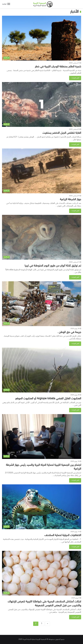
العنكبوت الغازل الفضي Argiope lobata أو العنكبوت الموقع (48, 399)
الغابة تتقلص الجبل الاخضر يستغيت (62, 133)
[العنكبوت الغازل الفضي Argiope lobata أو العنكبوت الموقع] (42, 370)
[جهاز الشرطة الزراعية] (42, 171)
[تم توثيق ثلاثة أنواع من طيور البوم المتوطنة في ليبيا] (42, 237)
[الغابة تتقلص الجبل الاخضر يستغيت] (42, 104)
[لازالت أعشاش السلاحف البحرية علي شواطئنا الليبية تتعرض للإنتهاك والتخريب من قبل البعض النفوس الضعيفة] (42, 573)
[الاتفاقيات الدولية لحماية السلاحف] (42, 507)
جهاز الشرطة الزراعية (71, 200)
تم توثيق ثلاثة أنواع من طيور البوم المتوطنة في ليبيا (53, 266)
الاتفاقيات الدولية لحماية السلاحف (63, 535)
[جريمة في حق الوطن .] (42, 304)
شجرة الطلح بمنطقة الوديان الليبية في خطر (58, 67)
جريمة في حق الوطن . (69, 332)
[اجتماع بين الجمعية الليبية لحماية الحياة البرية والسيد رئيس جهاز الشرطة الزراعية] (42, 437)
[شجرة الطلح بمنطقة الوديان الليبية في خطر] (42, 38)
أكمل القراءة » (75, 78)
